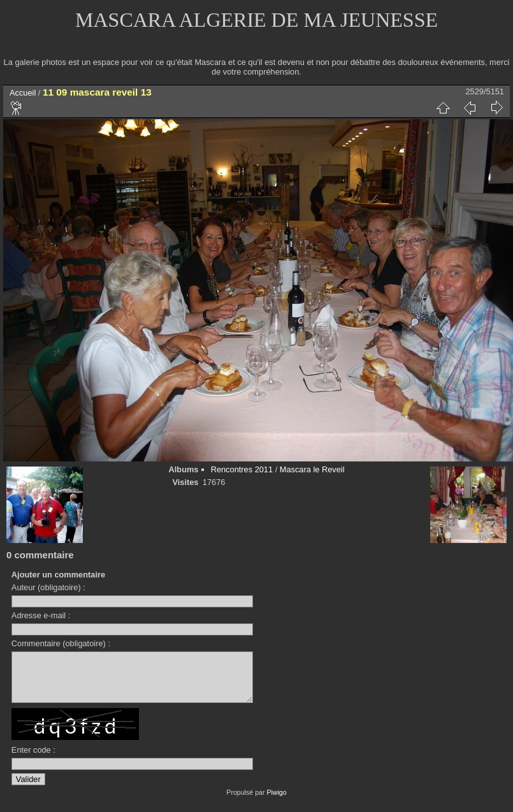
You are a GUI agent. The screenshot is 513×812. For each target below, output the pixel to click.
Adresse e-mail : (41, 615)
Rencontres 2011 (242, 469)
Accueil (23, 93)
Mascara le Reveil (312, 469)
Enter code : (33, 759)
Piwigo (276, 802)
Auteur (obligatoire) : (48, 587)
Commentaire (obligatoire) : (61, 643)
